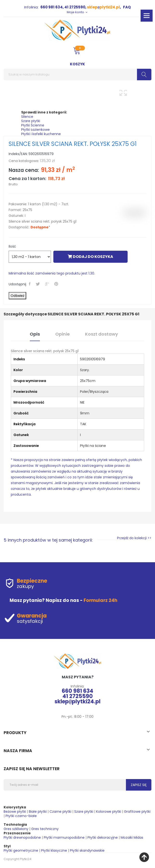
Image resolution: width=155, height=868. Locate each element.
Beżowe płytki (15, 812)
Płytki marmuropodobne (64, 837)
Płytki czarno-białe (21, 816)
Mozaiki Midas (132, 837)
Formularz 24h (100, 600)
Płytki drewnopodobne (22, 837)
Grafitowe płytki (137, 812)
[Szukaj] (77, 75)
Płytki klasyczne (54, 850)
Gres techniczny (45, 829)
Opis (35, 334)
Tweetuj (38, 284)
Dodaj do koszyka (90, 257)
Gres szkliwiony (16, 829)
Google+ (48, 284)
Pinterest (57, 284)
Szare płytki (31, 121)
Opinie (62, 334)
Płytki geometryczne (21, 850)
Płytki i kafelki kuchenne (41, 134)
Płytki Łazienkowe (35, 130)
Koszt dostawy (102, 334)
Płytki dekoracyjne (103, 837)
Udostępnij (30, 284)
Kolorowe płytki (109, 812)
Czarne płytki (60, 812)
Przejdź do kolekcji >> (134, 538)
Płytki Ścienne (33, 125)
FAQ (127, 7)
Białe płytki (38, 812)
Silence (27, 117)
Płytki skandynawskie (87, 850)
